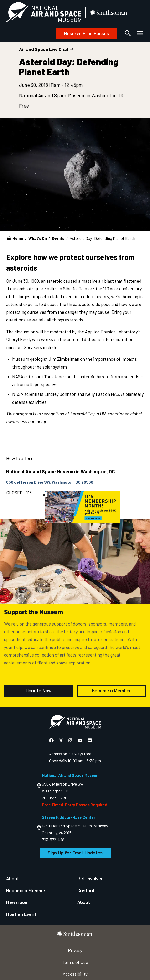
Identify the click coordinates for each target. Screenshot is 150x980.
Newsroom (17, 902)
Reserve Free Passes (87, 34)
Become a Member (111, 691)
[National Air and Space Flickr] (90, 740)
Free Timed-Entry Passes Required (75, 805)
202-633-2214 (54, 798)
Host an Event (21, 914)
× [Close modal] (44, 495)
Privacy (75, 950)
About (13, 879)
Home (18, 238)
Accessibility (75, 974)
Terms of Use (75, 962)
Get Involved (91, 879)
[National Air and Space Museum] (44, 13)
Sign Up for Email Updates (75, 853)
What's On (38, 238)
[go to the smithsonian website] (109, 13)
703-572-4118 (53, 840)
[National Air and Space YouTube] (80, 740)
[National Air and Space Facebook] (52, 740)
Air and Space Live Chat (44, 49)
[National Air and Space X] (61, 740)
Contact (86, 891)
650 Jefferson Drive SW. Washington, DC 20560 (50, 482)
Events (58, 238)
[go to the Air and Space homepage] (75, 723)
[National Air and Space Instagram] (71, 740)
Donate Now (39, 691)
